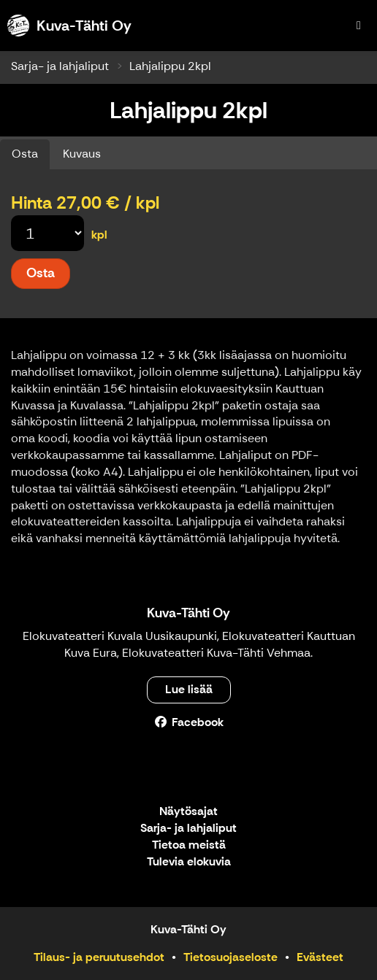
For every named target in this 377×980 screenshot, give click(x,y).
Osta (25, 154)
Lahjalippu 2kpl (170, 66)
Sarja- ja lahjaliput (60, 66)
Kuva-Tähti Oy (188, 613)
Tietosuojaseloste (231, 957)
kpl (99, 235)
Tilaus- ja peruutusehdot (99, 957)
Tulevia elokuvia (189, 862)
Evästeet (320, 957)
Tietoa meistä (189, 845)
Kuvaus (82, 154)
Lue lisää (189, 689)
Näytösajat (188, 812)
